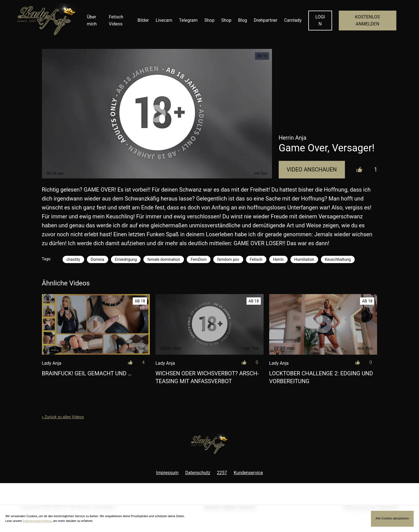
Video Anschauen (312, 170)
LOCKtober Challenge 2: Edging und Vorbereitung (321, 377)
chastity (73, 259)
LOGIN (320, 21)
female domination (164, 259)
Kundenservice (248, 473)
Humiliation (304, 259)
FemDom (199, 259)
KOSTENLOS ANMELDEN (367, 21)
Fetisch (256, 259)
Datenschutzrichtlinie (37, 521)
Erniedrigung (126, 259)
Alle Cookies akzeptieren (392, 518)
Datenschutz (198, 473)
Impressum (167, 473)
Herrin (278, 259)
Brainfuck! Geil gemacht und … (87, 373)
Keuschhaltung (338, 259)
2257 (222, 473)
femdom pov (228, 259)
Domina (98, 259)
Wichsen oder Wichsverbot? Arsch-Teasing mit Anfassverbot (207, 377)
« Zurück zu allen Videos (63, 417)
